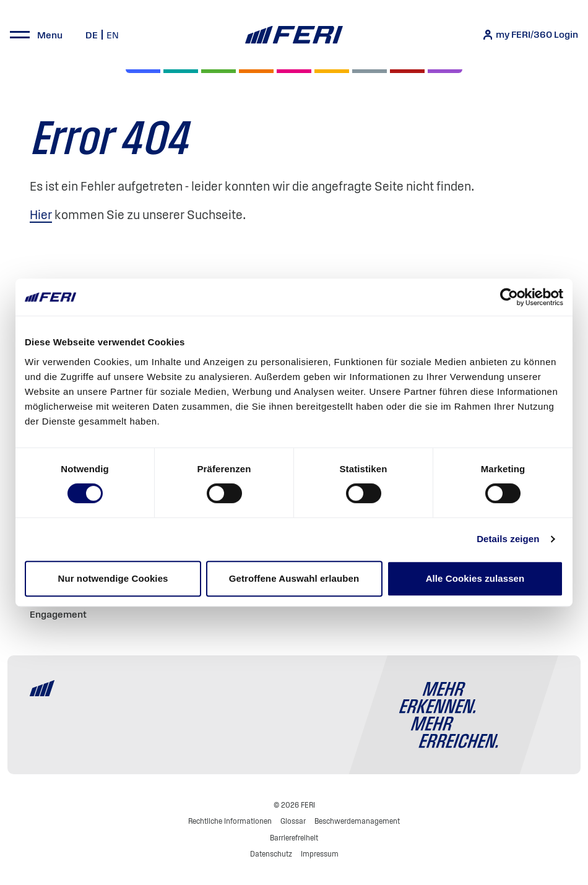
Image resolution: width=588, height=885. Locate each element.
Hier (41, 215)
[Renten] (218, 71)
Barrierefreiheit (294, 838)
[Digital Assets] (294, 71)
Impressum (320, 854)
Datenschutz (271, 854)
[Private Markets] (181, 71)
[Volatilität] (256, 71)
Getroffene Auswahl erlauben (294, 578)
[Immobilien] (445, 71)
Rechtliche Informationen (230, 821)
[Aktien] (143, 71)
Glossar (293, 821)
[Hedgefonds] (332, 71)
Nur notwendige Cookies (113, 578)
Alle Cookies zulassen (475, 578)
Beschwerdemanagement (357, 821)
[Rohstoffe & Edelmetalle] (407, 71)
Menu (50, 35)
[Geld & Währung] (370, 71)
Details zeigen (508, 539)
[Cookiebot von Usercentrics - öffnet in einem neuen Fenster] (509, 297)
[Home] (294, 35)
